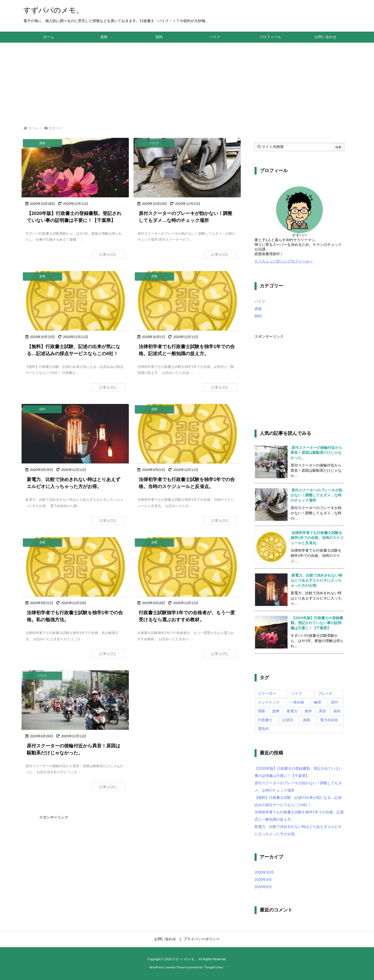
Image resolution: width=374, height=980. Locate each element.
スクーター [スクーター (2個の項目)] (267, 693)
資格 (258, 309)
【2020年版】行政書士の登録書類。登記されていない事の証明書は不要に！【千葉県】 (317, 623)
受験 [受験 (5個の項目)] (262, 711)
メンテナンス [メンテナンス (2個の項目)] (269, 702)
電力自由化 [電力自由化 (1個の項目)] (329, 720)
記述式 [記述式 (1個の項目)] (288, 720)
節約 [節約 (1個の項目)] (337, 711)
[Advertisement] (187, 82)
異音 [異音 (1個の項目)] (323, 711)
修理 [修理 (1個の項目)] (317, 702)
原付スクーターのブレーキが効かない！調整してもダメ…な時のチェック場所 (316, 495)
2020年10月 (264, 872)
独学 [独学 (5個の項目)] (308, 711)
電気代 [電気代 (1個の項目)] (263, 729)
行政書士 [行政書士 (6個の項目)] (265, 720)
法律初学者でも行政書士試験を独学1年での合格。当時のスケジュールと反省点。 (317, 538)
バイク (260, 301)
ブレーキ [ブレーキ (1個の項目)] (325, 693)
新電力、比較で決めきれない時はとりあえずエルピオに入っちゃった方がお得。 (316, 580)
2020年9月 (263, 880)
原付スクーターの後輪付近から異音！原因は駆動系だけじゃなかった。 (316, 453)
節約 (258, 316)
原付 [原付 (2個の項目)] (335, 702)
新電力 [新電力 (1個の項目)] (292, 711)
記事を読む (108, 254)
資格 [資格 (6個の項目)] (306, 720)
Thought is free (213, 967)
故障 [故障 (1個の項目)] (276, 711)
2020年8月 (263, 887)
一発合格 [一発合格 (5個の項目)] (297, 702)
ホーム (33, 128)
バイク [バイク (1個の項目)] (297, 693)
